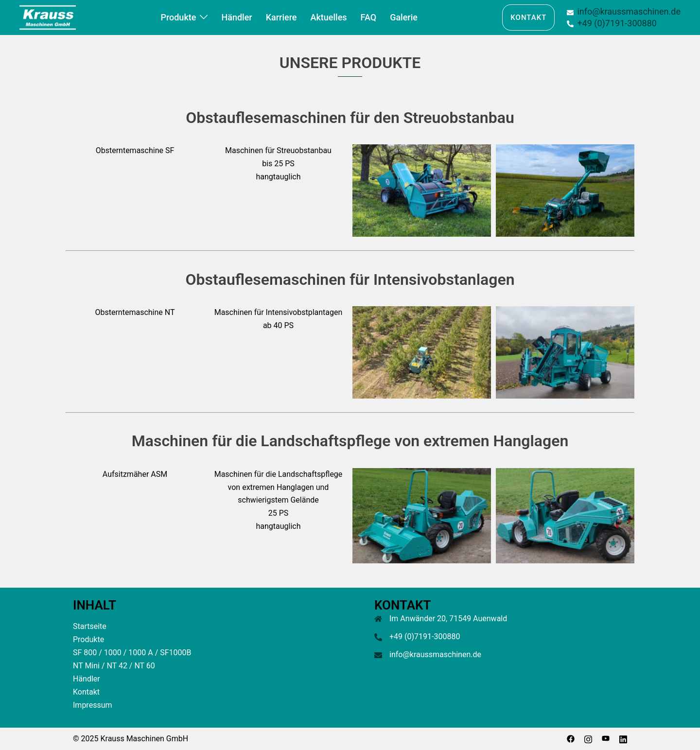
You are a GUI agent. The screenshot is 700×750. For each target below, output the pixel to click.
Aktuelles (329, 17)
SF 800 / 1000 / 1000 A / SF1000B (132, 653)
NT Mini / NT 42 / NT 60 (114, 666)
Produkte (178, 17)
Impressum (93, 705)
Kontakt (528, 17)
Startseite (90, 626)
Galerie (404, 17)
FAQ (369, 17)
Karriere (281, 17)
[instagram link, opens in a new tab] (588, 739)
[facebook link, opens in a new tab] (571, 739)
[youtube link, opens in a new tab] (606, 739)
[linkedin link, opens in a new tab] (623, 739)
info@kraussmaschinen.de (435, 654)
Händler (236, 17)
